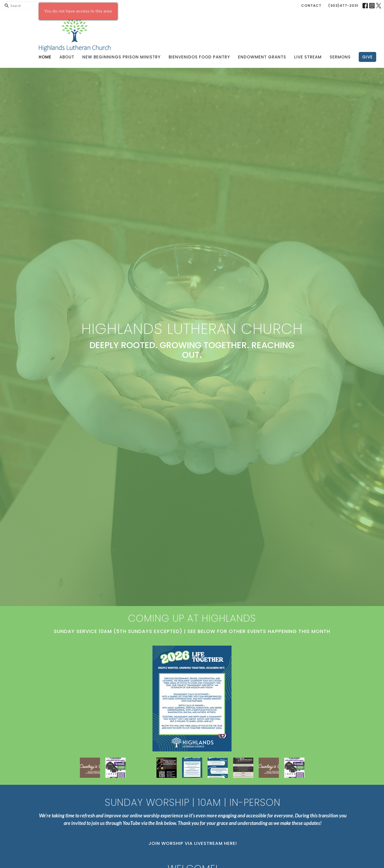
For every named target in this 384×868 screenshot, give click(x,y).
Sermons (340, 57)
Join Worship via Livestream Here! (193, 843)
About (67, 57)
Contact (311, 6)
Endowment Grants (262, 57)
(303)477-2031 (343, 6)
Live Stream (308, 57)
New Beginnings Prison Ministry (121, 57)
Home (45, 57)
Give (367, 57)
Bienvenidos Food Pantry (199, 57)
